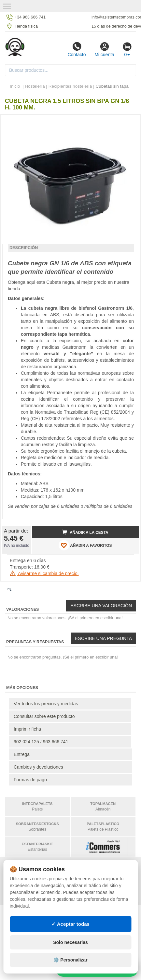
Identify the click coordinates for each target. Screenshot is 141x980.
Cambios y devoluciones (38, 767)
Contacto (77, 49)
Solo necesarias (70, 942)
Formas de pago (30, 780)
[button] (128, 122)
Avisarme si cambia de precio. (44, 573)
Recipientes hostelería (70, 86)
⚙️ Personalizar (70, 960)
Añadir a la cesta (85, 532)
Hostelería (35, 86)
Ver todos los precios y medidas (46, 704)
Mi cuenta (104, 49)
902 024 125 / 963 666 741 (41, 742)
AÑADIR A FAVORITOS (85, 545)
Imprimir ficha (27, 729)
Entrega (22, 754)
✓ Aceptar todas (70, 924)
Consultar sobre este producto (44, 716)
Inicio (15, 86)
